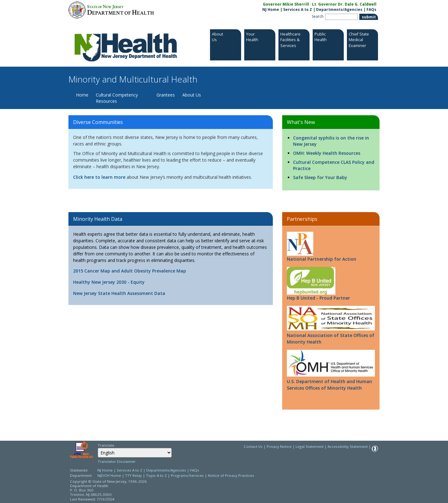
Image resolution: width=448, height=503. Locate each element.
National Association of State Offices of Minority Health (331, 339)
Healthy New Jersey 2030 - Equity (109, 282)
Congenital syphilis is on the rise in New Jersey (331, 141)
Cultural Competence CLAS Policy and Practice (334, 165)
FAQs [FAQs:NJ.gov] (371, 9)
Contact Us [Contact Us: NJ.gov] (253, 446)
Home (82, 95)
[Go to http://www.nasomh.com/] (331, 318)
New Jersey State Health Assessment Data (119, 293)
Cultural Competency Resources (117, 98)
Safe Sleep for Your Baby (320, 177)
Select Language (98, 448)
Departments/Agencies (339, 9)
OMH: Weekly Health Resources (327, 153)
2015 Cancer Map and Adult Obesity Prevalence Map (130, 271)
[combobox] (135, 453)
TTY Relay (134, 475)
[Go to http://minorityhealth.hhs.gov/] (331, 363)
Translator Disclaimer (117, 461)
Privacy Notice (279, 446)
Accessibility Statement (348, 446)
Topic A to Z (156, 475)
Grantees (166, 95)
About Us (192, 95)
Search (318, 16)
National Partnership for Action (322, 247)
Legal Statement (310, 446)
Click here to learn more (99, 177)
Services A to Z (298, 9)
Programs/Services (187, 475)
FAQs (195, 470)
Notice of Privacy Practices (231, 475)
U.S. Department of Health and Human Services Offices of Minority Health (329, 385)
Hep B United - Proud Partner (318, 284)
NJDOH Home (109, 475)
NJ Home (271, 9)
